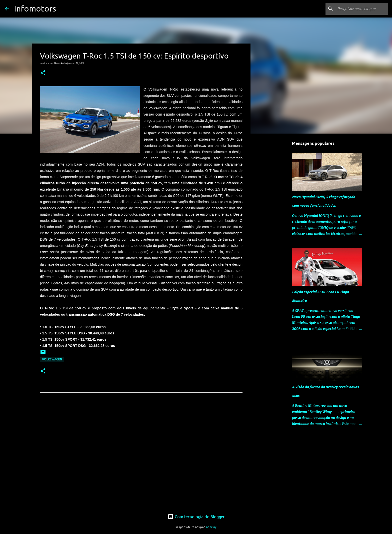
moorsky (211, 527)
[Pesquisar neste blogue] (362, 9)
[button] (43, 73)
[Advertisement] (141, 467)
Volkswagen (52, 359)
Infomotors (35, 9)
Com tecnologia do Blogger (196, 517)
